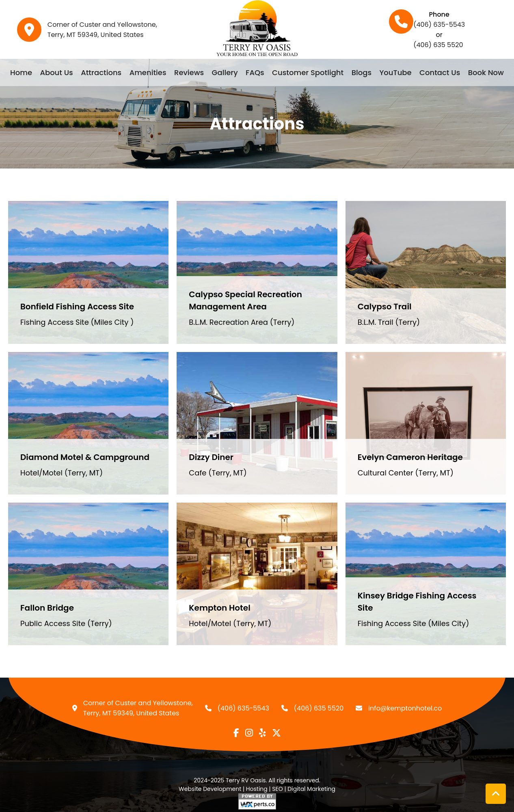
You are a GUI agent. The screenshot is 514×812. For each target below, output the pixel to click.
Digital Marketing (311, 789)
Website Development (210, 789)
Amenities (148, 72)
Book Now (486, 72)
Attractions (101, 72)
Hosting (257, 789)
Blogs (362, 72)
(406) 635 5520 (438, 45)
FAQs (255, 72)
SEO (277, 789)
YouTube (395, 72)
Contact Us (440, 72)
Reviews (189, 72)
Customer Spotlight (308, 72)
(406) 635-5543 (439, 25)
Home (21, 72)
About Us (56, 72)
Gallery (225, 72)
